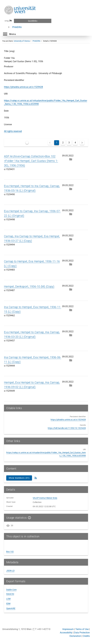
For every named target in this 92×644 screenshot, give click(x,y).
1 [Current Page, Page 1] (57, 143)
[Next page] (82, 143)
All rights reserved (13, 131)
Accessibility (66, 633)
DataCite (10, 594)
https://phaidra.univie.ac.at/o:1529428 (23, 87)
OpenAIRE (11, 608)
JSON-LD (10, 571)
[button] (9, 34)
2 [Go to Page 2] (63, 143)
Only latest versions (35, 143)
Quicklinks (33, 21)
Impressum (68, 629)
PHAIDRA (17, 27)
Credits (86, 636)
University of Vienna (22, 41)
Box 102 (10, 552)
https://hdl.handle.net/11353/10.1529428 (67, 428)
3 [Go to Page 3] (69, 143)
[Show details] (29, 518)
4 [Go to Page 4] (75, 143)
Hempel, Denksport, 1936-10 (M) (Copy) (29, 286)
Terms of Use (82, 629)
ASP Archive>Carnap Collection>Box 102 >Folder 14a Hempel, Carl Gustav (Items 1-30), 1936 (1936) (31, 161)
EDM (8, 604)
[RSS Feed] (36, 478)
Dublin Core (11, 590)
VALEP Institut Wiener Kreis (45, 498)
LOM (8, 599)
